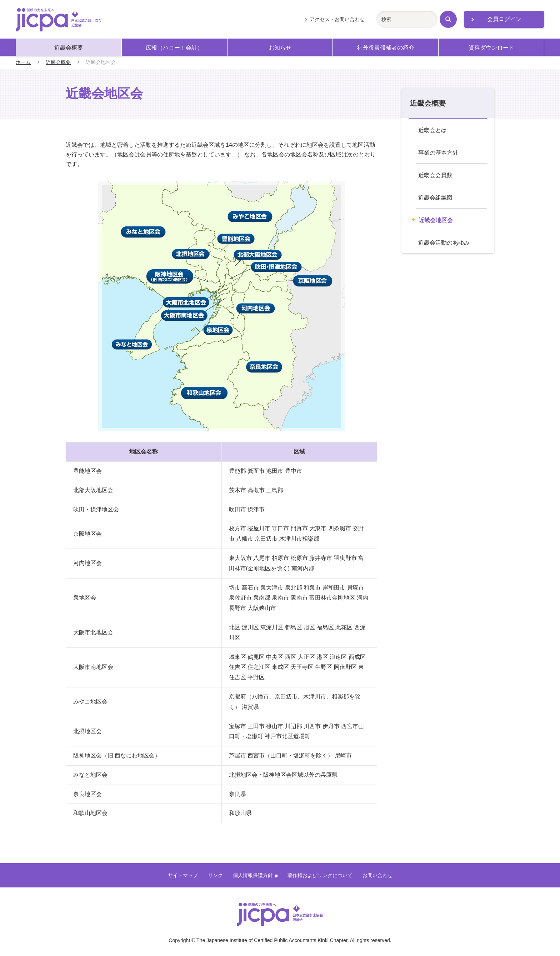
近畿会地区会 (436, 220)
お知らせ (280, 48)
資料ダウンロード (491, 48)
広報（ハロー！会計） (174, 48)
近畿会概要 (69, 48)
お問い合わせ (377, 875)
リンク (215, 875)
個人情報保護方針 (255, 875)
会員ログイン (504, 19)
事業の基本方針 (438, 153)
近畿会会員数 (435, 175)
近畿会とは (432, 130)
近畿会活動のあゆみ (444, 243)
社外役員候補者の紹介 (386, 48)
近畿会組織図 (435, 198)
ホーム (23, 62)
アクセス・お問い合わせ (337, 19)
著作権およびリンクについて (320, 875)
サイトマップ (183, 875)
